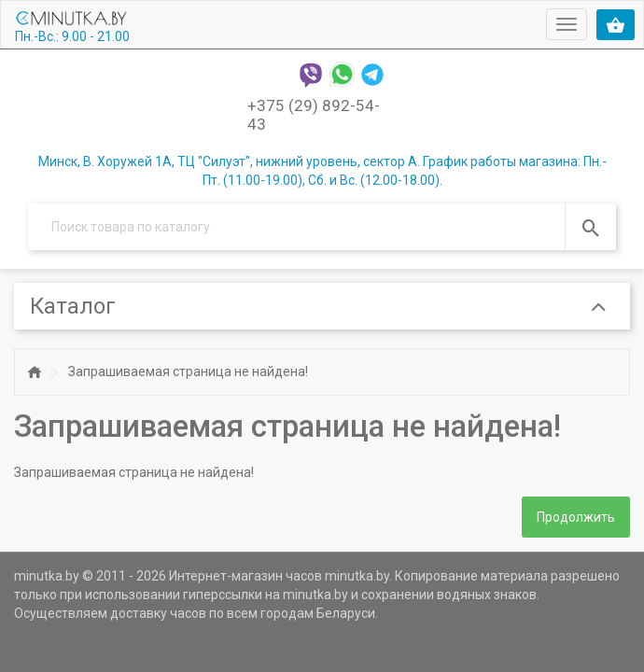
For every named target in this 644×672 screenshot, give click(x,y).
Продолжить (576, 517)
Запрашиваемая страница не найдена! (188, 371)
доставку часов (158, 613)
